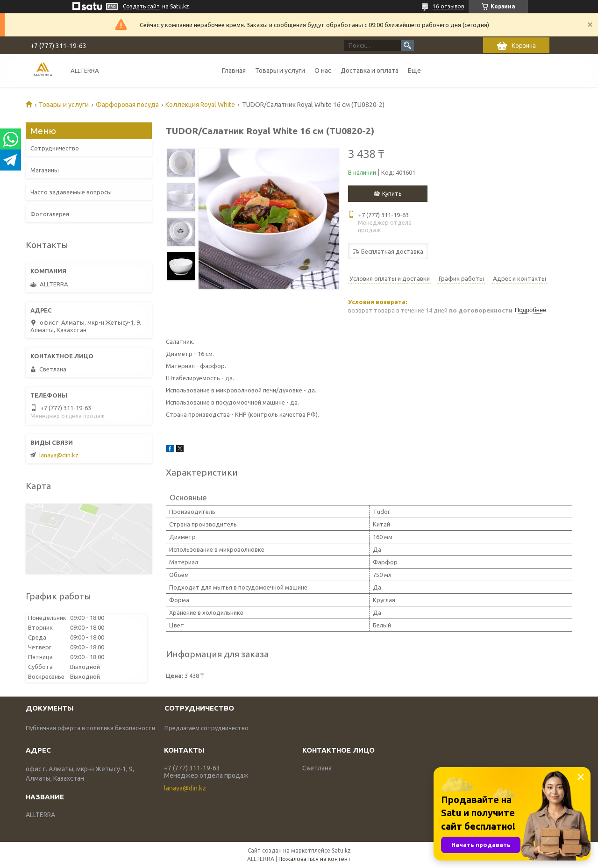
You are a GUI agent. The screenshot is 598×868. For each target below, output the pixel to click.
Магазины (45, 170)
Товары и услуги (280, 71)
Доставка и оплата (370, 71)
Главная (234, 71)
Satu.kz (341, 850)
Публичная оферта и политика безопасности (90, 728)
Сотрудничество (55, 148)
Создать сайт (141, 6)
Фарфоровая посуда (127, 105)
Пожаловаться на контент (315, 859)
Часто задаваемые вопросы (71, 192)
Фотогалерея (50, 214)
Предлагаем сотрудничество (206, 728)
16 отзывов (448, 6)
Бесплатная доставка (392, 251)
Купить (392, 193)
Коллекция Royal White (200, 105)
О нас (323, 71)
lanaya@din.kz (59, 455)
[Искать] (407, 45)
